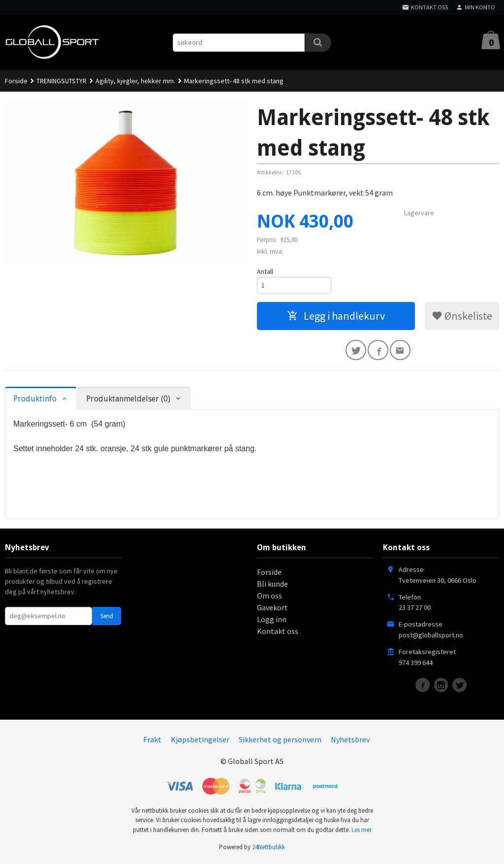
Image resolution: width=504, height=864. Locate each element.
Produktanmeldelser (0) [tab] (128, 401)
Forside (16, 81)
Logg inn (272, 621)
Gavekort (272, 609)
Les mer (362, 832)
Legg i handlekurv (336, 317)
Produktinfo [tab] (35, 401)
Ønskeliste (462, 317)
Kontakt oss (278, 633)
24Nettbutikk (268, 849)
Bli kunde (272, 586)
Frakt (152, 741)
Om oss (269, 598)
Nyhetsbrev (350, 741)
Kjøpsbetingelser (200, 741)
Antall (265, 271)
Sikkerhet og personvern (280, 741)
